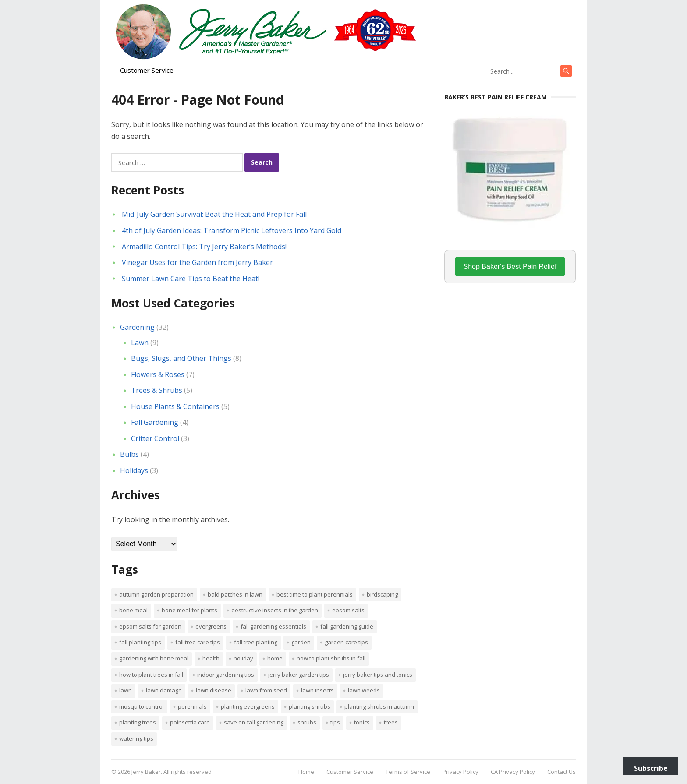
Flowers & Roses (158, 374)
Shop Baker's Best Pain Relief (510, 267)
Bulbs (129, 454)
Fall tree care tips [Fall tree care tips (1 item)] (198, 642)
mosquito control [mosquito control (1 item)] (142, 706)
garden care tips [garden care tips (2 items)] (346, 642)
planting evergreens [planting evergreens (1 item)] (248, 706)
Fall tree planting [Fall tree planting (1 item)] (256, 642)
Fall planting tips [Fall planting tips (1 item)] (140, 642)
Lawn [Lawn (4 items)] (126, 690)
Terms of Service (408, 772)
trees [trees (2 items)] (391, 722)
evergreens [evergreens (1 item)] (211, 626)
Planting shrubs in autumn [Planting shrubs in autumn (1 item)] (379, 706)
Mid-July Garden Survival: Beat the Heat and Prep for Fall (214, 214)
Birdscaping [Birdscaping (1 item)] (382, 594)
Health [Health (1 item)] (211, 658)
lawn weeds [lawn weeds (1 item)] (364, 690)
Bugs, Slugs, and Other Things (181, 358)
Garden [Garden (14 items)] (301, 642)
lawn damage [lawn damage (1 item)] (164, 690)
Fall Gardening (155, 422)
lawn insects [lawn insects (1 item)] (317, 690)
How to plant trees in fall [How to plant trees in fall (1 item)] (151, 675)
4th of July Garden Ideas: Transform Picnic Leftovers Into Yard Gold (232, 230)
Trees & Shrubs (157, 390)
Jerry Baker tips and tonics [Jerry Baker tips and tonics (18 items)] (378, 675)
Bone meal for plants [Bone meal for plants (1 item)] (189, 610)
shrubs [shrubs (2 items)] (307, 722)
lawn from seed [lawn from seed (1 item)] (266, 690)
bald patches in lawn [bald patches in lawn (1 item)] (235, 594)
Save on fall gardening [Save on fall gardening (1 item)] (254, 722)
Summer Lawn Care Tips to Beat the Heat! (191, 279)
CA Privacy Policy (513, 772)
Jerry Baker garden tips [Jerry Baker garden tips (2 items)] (299, 675)
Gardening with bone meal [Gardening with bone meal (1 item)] (154, 658)
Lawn (140, 343)
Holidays (134, 470)
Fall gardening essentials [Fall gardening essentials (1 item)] (273, 626)
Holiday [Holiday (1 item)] (243, 658)
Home (306, 772)
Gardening (137, 327)
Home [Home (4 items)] (275, 658)
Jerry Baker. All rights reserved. (172, 772)
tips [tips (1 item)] (335, 722)
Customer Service (147, 70)
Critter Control (155, 438)
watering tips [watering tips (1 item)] (136, 738)
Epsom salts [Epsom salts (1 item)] (348, 610)
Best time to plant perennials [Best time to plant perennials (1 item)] (315, 594)
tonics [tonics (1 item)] (362, 722)
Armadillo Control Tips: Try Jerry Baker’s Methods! (204, 247)
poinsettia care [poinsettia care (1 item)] (190, 722)
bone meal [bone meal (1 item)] (133, 610)
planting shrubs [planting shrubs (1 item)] (310, 706)
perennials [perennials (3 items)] (192, 706)
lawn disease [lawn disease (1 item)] (214, 690)
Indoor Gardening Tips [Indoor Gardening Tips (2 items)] (226, 675)
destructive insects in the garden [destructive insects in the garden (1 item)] (275, 610)
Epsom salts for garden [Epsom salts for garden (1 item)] (150, 626)
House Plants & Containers (175, 406)
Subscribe (651, 768)
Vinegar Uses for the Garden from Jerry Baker (197, 262)
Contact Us (561, 772)
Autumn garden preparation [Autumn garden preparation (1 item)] (156, 594)
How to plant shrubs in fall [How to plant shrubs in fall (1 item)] (331, 658)
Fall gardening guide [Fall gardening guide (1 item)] (347, 626)
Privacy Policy (460, 772)
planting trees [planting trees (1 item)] (138, 722)
